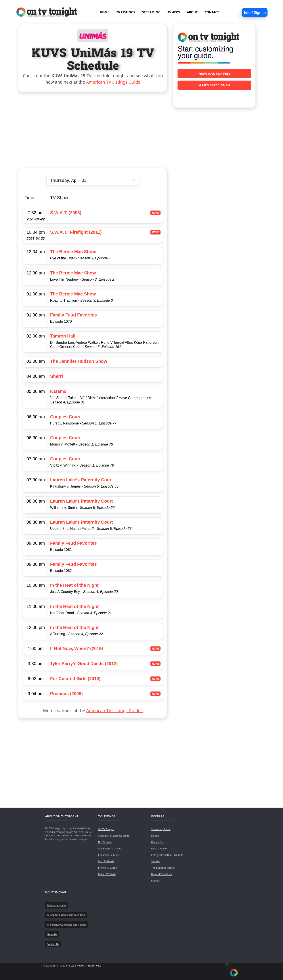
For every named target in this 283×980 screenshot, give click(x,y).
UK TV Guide (105, 842)
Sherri (57, 376)
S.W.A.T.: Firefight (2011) (76, 232)
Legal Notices (78, 966)
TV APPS (174, 12)
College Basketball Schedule (167, 855)
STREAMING (151, 12)
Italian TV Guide (107, 874)
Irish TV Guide (106, 861)
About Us (52, 934)
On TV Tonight (106, 829)
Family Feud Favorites (74, 315)
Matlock (156, 881)
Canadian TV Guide (109, 855)
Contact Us (53, 944)
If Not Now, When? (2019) (77, 648)
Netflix (155, 836)
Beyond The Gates (162, 874)
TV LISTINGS (126, 12)
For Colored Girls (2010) (75, 679)
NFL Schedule (159, 848)
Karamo (58, 391)
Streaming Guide (161, 829)
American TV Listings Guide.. (114, 711)
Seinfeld (156, 861)
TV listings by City (56, 905)
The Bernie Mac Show (73, 252)
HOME (104, 12)
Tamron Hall (63, 336)
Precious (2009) (67, 694)
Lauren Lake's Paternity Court (82, 480)
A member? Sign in (214, 85)
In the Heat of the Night (74, 585)
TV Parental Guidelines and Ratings (67, 925)
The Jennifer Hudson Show (79, 361)
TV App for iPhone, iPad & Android (66, 915)
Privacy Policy (94, 966)
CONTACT (212, 12)
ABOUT (192, 12)
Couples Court (65, 417)
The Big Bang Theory (163, 868)
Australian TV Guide (109, 848)
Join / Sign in (255, 12)
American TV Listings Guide (113, 82)
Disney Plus (158, 842)
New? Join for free (214, 74)
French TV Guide (107, 868)
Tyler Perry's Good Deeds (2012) (84, 664)
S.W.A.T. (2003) (66, 213)
